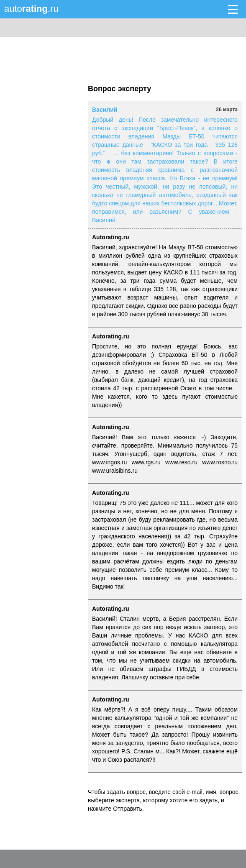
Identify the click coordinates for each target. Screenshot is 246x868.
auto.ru (31, 9)
